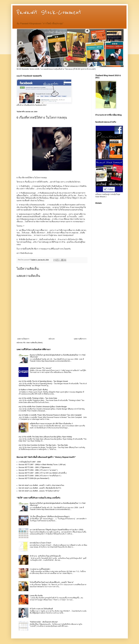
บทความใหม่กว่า (23, 339)
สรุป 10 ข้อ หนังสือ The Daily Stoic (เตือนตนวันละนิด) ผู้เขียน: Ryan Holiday (45, 437)
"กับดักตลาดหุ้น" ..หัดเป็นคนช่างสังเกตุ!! (44, 622)
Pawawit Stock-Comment (49, 12)
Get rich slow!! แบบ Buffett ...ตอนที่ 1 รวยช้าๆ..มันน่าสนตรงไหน (41, 485)
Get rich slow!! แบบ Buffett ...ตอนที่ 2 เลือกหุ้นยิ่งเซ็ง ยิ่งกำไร (40, 488)
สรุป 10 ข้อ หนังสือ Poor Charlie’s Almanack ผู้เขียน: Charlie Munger (43, 407)
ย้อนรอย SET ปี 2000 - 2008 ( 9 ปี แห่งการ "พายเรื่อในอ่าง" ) (40, 476)
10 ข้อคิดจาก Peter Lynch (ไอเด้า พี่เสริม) (33, 390)
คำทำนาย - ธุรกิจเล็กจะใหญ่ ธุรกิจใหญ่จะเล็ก (45, 556)
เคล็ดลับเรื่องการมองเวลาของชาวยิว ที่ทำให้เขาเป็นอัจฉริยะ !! (51, 424)
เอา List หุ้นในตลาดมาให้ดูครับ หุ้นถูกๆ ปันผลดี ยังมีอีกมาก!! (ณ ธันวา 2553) (57, 530)
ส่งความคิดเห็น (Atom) (34, 343)
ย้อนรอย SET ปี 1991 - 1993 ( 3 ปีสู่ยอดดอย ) (34, 467)
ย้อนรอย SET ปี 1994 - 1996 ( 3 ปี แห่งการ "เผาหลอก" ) (38, 470)
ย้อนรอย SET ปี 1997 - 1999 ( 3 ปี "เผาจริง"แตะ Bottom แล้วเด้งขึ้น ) (43, 473)
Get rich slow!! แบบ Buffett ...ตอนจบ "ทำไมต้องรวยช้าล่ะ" (39, 491)
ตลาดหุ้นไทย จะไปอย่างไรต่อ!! (40, 543)
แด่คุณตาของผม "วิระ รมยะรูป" (41, 368)
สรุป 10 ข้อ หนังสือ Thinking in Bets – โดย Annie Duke (38, 398)
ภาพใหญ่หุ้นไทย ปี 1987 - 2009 (30, 462)
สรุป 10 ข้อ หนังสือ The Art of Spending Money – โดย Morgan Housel (43, 381)
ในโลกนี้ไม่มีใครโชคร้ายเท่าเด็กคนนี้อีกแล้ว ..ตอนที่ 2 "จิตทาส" (52, 582)
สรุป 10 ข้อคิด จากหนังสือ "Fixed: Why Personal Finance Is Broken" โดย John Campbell (50, 415)
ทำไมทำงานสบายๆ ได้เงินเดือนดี (41, 609)
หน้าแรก (52, 339)
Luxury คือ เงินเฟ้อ (36, 596)
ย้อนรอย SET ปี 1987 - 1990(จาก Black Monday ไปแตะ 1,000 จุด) (42, 465)
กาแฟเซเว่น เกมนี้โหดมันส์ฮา (40, 569)
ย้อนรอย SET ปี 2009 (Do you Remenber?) (34, 478)
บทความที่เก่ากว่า (80, 339)
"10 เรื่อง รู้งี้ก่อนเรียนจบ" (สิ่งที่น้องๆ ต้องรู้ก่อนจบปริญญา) (50, 517)
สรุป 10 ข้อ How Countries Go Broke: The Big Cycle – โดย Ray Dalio (43, 445)
